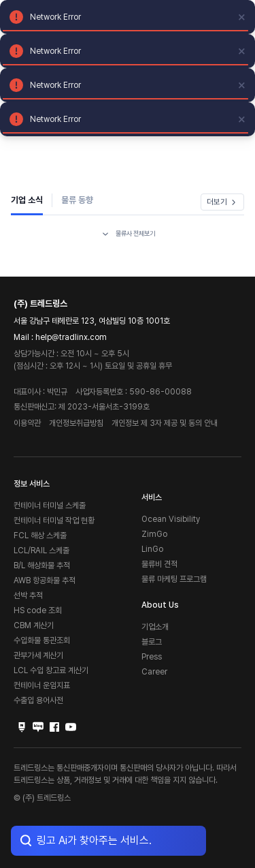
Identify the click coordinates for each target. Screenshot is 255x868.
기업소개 (155, 627)
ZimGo (154, 534)
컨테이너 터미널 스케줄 (50, 506)
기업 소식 (27, 200)
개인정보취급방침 (76, 423)
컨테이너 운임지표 (42, 685)
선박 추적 (28, 595)
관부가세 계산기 (38, 655)
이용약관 (27, 423)
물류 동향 (77, 200)
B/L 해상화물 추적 (42, 565)
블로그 (152, 642)
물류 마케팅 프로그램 (174, 579)
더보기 (222, 202)
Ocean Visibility (171, 519)
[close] (242, 17)
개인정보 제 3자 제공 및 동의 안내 (165, 423)
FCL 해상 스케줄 (40, 536)
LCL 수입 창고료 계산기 (51, 670)
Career (154, 672)
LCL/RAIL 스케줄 (41, 551)
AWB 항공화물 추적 (45, 580)
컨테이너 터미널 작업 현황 (54, 521)
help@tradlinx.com (71, 337)
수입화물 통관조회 (42, 640)
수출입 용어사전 (38, 700)
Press (152, 657)
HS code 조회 (38, 610)
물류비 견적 (159, 564)
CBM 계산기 (34, 625)
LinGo (152, 549)
